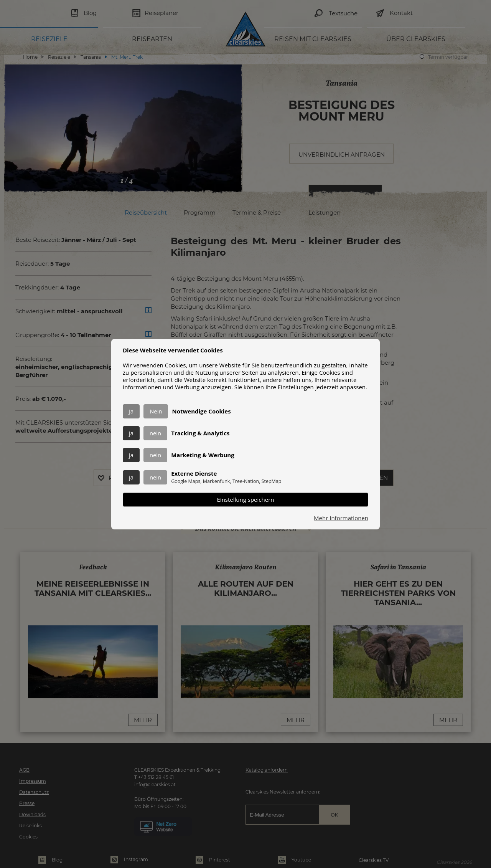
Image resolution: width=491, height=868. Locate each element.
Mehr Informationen (341, 518)
